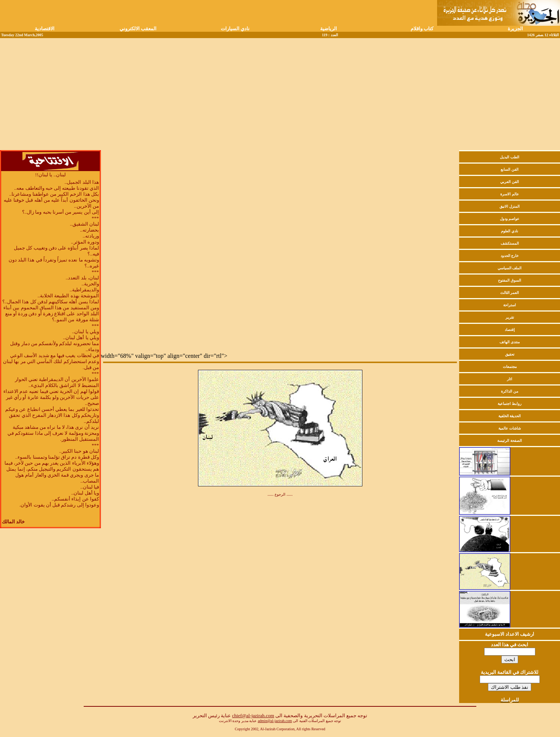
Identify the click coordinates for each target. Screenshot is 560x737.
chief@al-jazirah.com (253, 716)
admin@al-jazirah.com (275, 721)
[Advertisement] (280, 94)
